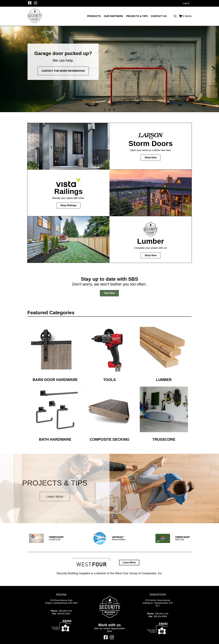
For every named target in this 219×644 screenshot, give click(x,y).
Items (187, 16)
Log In (186, 3)
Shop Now (151, 158)
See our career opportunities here (109, 630)
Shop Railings (69, 205)
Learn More (55, 497)
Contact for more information (63, 71)
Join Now (109, 293)
